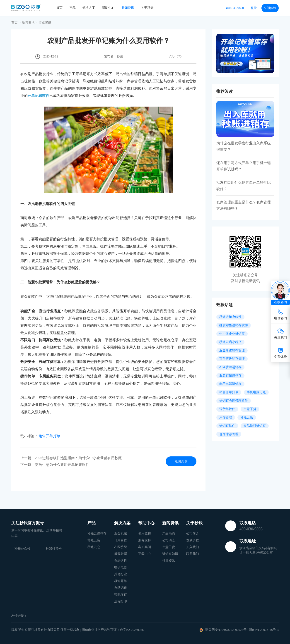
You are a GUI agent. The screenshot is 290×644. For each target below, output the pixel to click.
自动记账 (121, 588)
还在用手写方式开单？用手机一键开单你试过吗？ (244, 166)
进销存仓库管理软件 (234, 401)
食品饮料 (121, 561)
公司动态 (169, 540)
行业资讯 (169, 561)
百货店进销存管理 (232, 359)
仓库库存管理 (229, 434)
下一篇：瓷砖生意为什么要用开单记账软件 (55, 465)
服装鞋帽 (121, 554)
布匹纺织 (121, 547)
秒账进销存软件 (230, 317)
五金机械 (121, 533)
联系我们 (193, 554)
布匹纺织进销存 (230, 367)
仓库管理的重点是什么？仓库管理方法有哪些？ (244, 205)
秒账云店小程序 (230, 342)
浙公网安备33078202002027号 (226, 630)
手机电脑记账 (256, 392)
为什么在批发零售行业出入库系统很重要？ (244, 146)
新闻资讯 (128, 8)
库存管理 (226, 417)
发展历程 (193, 540)
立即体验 (270, 8)
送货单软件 (227, 409)
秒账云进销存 (97, 533)
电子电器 (121, 567)
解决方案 (89, 8)
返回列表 (181, 461)
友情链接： (19, 616)
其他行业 (121, 574)
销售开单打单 (49, 436)
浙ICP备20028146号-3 (264, 630)
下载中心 (145, 554)
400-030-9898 (235, 8)
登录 (254, 8)
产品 (72, 8)
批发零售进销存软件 (234, 325)
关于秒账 (147, 8)
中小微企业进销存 (232, 334)
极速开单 (121, 581)
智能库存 (121, 595)
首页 (59, 8)
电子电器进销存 (230, 384)
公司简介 (193, 533)
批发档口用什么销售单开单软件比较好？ (244, 186)
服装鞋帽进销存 (230, 376)
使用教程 (145, 533)
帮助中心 (108, 8)
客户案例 (145, 547)
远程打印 (121, 601)
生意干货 (250, 409)
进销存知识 (170, 554)
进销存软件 (227, 426)
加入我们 (193, 547)
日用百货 (121, 540)
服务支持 (145, 540)
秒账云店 (247, 417)
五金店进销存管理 (232, 350)
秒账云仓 (94, 547)
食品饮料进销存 (255, 426)
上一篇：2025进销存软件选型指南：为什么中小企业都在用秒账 (71, 458)
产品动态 (169, 533)
